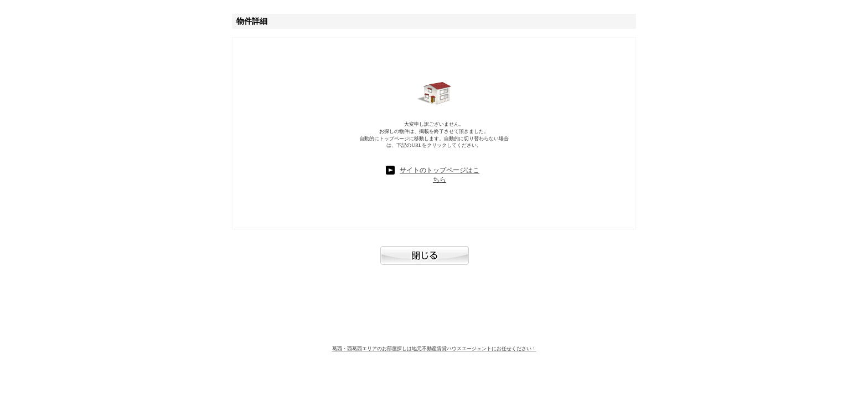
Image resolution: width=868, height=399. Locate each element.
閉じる (434, 261)
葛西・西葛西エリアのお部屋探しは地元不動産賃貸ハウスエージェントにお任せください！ (434, 349)
